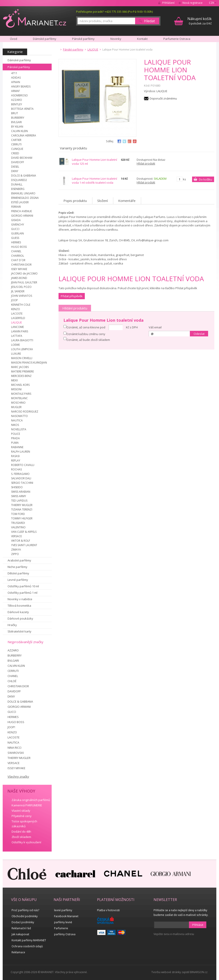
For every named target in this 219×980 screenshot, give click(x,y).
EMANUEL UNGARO (23, 193)
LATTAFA (17, 336)
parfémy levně (63, 922)
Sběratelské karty (19, 631)
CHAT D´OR (18, 260)
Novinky (116, 39)
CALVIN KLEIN (19, 131)
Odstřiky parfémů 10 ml (23, 586)
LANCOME (17, 327)
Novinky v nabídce (20, 599)
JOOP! (11, 727)
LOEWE (15, 345)
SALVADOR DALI (21, 478)
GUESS (15, 238)
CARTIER (16, 140)
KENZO (16, 309)
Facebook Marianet (66, 916)
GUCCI (15, 229)
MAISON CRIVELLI (22, 358)
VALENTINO (18, 527)
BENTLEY (17, 104)
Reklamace (18, 952)
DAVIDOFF (18, 162)
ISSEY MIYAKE (19, 269)
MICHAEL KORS (20, 385)
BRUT (15, 113)
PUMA (15, 443)
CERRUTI (16, 144)
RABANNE (17, 447)
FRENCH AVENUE (21, 211)
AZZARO (17, 100)
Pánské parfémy (19, 67)
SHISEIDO (17, 487)
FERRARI (16, 207)
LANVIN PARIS (20, 331)
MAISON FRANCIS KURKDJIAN (29, 363)
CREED (15, 153)
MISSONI (16, 389)
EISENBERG (18, 189)
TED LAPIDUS (19, 501)
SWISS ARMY (19, 496)
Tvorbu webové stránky (166, 972)
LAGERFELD (18, 318)
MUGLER (16, 407)
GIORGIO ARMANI (22, 216)
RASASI (15, 456)
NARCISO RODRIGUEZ (25, 412)
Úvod (14, 39)
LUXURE (16, 354)
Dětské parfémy (18, 573)
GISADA (16, 220)
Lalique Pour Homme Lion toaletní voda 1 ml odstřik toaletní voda (94, 181)
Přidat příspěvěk (72, 296)
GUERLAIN (17, 233)
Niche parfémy (17, 567)
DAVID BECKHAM (22, 158)
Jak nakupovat (20, 934)
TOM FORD (18, 514)
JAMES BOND (19, 278)
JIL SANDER (18, 291)
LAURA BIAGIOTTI (22, 340)
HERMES (16, 242)
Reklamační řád (21, 928)
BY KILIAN (17, 127)
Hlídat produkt (146, 164)
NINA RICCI (14, 748)
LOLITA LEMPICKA (22, 349)
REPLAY (16, 461)
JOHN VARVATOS (22, 296)
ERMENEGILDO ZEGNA (25, 198)
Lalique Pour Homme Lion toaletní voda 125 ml (94, 162)
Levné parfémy (18, 580)
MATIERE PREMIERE (22, 371)
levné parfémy (63, 910)
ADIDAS (16, 78)
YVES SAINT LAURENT (24, 545)
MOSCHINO (18, 403)
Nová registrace (193, 3)
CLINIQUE (17, 149)
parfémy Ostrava (65, 934)
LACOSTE (17, 314)
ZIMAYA (16, 550)
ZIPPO (15, 554)
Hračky (12, 625)
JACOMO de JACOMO (24, 273)
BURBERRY (18, 118)
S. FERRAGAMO (20, 474)
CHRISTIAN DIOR (21, 265)
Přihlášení (168, 3)
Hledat (149, 21)
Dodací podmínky (23, 922)
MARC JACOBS (20, 367)
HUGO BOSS (19, 247)
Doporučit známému (163, 98)
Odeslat (199, 334)
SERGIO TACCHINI (22, 483)
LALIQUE (16, 322)
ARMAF (15, 91)
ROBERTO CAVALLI (23, 465)
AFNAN (16, 82)
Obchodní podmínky (25, 916)
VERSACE (16, 536)
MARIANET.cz (35, 18)
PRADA (15, 438)
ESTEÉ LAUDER (20, 202)
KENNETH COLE (21, 305)
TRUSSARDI (18, 523)
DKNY (15, 171)
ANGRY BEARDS (21, 86)
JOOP (14, 300)
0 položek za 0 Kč (200, 21)
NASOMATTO (19, 416)
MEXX (14, 380)
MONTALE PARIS (21, 394)
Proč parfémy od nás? (25, 910)
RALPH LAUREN (21, 452)
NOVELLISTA (19, 429)
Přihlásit (198, 925)
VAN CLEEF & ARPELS (24, 532)
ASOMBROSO (19, 95)
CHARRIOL (18, 256)
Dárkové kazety (18, 612)
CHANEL (16, 251)
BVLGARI (16, 122)
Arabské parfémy (19, 560)
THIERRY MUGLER (22, 505)
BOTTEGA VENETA (22, 109)
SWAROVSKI (16, 753)
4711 (14, 73)
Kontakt (142, 39)
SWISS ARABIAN (21, 492)
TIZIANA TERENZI (22, 509)
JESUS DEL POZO (21, 287)
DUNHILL (17, 184)
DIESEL (15, 167)
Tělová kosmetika (19, 606)
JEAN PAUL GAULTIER (24, 282)
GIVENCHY (18, 225)
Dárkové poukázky (20, 618)
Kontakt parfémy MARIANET (29, 940)
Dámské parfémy (19, 60)
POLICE (16, 434)
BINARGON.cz (199, 972)
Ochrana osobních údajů (27, 946)
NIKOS (15, 425)
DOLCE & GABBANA (24, 176)
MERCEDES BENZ (21, 376)
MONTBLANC (19, 398)
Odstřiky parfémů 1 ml (22, 593)
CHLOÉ (12, 681)
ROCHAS (16, 469)
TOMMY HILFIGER (22, 518)
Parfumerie (61, 928)
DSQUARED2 (19, 180)
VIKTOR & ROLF (21, 541)
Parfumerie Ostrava (177, 39)
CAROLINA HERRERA (24, 135)
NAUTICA (17, 420)
